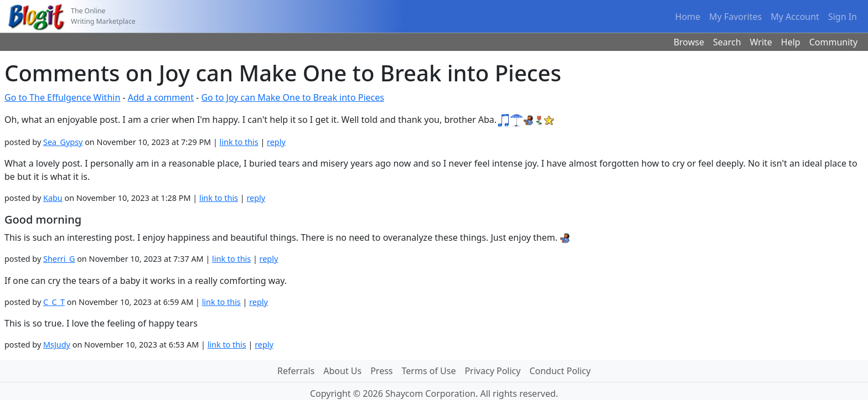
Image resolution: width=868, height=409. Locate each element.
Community (834, 42)
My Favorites (735, 17)
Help (791, 42)
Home (688, 17)
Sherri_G (59, 259)
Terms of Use (429, 371)
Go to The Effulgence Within (62, 97)
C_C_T (54, 302)
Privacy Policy (492, 371)
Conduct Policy (560, 371)
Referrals (296, 371)
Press (381, 371)
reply (276, 142)
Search (727, 42)
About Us (342, 371)
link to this (239, 142)
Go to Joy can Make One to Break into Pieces (292, 97)
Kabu (53, 198)
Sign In (843, 17)
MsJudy (57, 345)
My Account (795, 17)
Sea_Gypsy (63, 142)
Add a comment (161, 97)
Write (761, 42)
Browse (689, 42)
